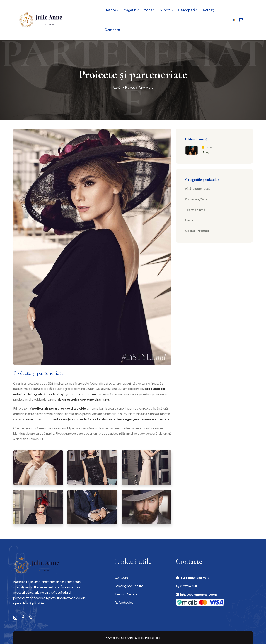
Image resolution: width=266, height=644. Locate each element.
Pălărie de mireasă (198, 189)
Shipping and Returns (129, 586)
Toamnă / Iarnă (195, 210)
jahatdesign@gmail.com (199, 594)
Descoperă (187, 10)
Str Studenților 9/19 (195, 578)
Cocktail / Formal (197, 231)
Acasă (116, 87)
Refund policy (124, 602)
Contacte (112, 30)
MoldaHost (152, 638)
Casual (190, 220)
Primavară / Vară (196, 199)
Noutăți (209, 10)
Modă (148, 10)
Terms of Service (126, 594)
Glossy (206, 152)
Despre (110, 10)
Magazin (130, 10)
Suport (165, 10)
